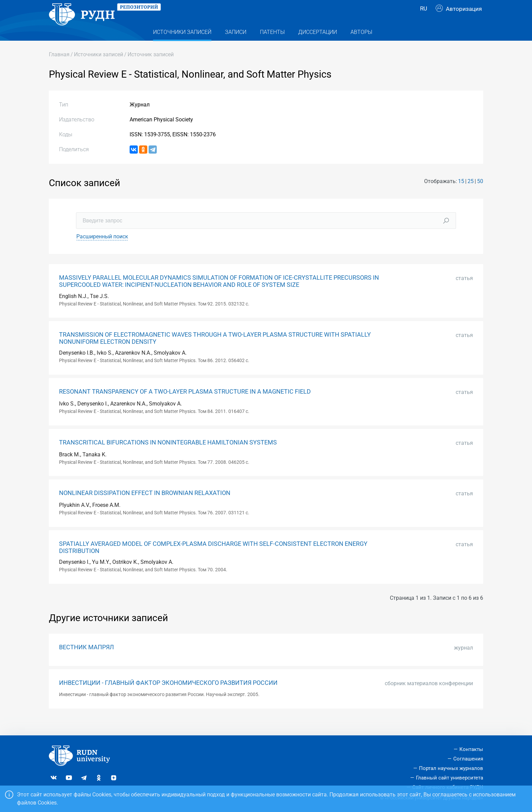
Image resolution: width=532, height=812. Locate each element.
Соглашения (468, 759)
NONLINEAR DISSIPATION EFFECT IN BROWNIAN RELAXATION (145, 507)
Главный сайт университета (450, 778)
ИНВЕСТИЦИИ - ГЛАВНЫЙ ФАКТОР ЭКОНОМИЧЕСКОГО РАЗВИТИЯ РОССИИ (168, 696)
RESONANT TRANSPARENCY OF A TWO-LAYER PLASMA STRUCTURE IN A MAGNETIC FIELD (185, 405)
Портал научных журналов (451, 768)
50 (480, 195)
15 (461, 195)
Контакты (471, 750)
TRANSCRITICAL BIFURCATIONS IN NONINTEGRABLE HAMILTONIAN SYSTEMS (168, 456)
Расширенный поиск (102, 250)
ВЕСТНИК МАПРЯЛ (87, 661)
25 (471, 195)
